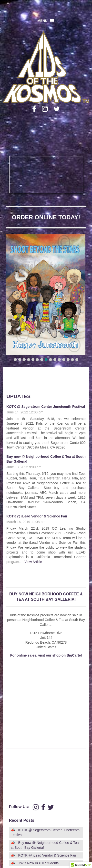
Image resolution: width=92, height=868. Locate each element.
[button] (42, 21)
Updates (18, 396)
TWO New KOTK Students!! (40, 863)
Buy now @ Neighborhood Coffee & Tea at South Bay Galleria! (45, 845)
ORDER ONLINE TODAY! (46, 217)
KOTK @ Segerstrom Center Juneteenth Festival (46, 407)
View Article (33, 562)
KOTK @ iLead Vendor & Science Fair (37, 516)
